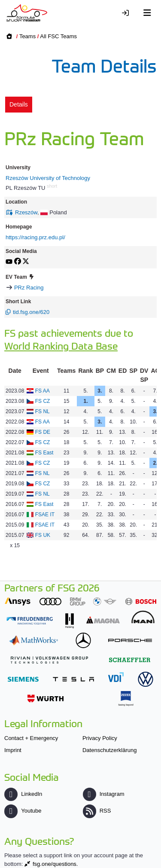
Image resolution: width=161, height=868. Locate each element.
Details (19, 104)
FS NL (43, 411)
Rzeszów (26, 212)
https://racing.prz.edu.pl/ (35, 237)
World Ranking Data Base (61, 346)
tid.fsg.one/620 (31, 312)
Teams (27, 36)
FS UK (43, 535)
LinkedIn (23, 794)
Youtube (23, 811)
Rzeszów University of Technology (48, 178)
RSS (97, 811)
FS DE (43, 432)
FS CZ (43, 401)
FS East (44, 453)
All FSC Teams (58, 36)
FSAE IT (45, 515)
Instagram (104, 794)
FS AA (43, 391)
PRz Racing (29, 288)
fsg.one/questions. (55, 864)
